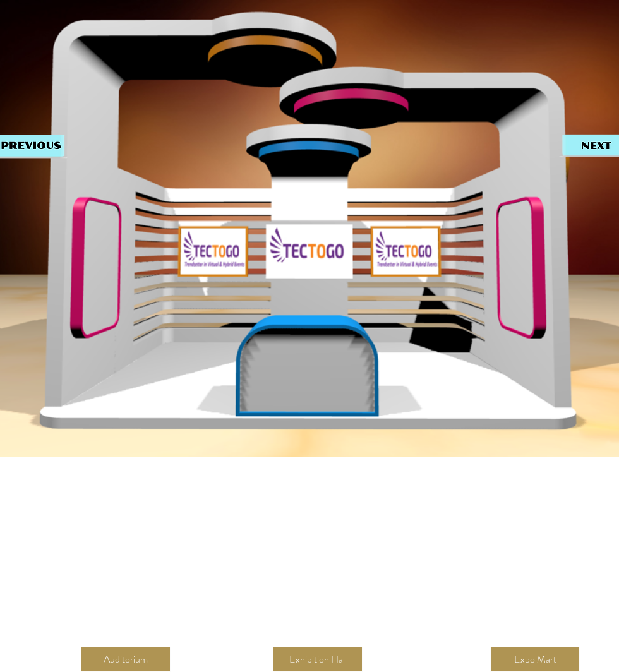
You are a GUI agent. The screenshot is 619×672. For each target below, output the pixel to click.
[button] (126, 659)
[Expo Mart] (535, 659)
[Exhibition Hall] (318, 659)
